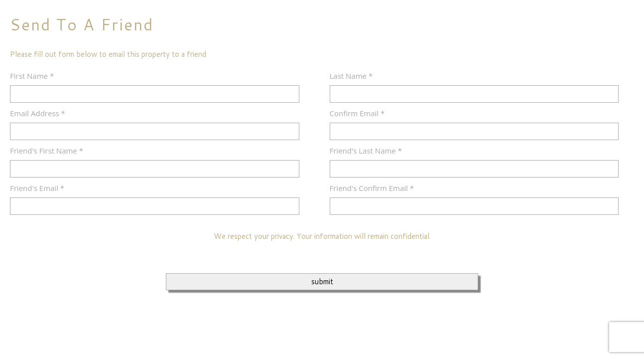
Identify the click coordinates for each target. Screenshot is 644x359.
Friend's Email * (37, 188)
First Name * (32, 76)
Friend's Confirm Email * (372, 188)
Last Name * (351, 76)
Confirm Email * (357, 113)
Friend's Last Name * (366, 151)
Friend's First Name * (47, 151)
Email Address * (38, 113)
